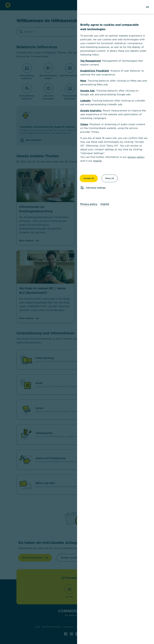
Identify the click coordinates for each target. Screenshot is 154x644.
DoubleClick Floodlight (95, 71)
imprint (97, 161)
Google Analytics (91, 111)
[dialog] (77, 322)
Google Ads (88, 91)
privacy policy (136, 157)
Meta (83, 81)
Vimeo (84, 124)
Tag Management (91, 61)
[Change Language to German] (147, 7)
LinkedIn (85, 101)
